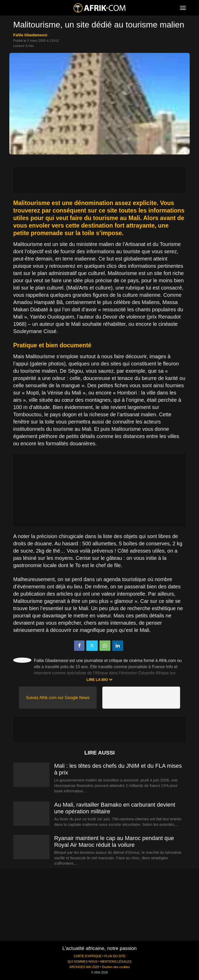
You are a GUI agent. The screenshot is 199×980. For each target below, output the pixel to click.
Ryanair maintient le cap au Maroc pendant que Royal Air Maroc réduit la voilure (114, 841)
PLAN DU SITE (115, 956)
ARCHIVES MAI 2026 (84, 967)
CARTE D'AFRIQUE (87, 956)
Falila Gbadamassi (30, 35)
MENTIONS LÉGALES (116, 962)
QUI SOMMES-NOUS (83, 962)
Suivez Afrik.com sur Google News (58, 698)
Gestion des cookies (116, 967)
